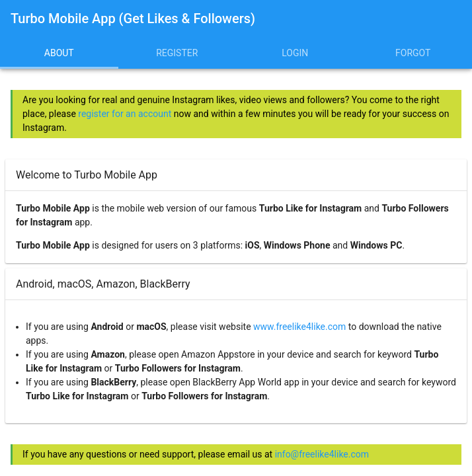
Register (177, 53)
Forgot (413, 53)
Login (295, 53)
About (59, 53)
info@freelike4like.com (322, 454)
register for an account (125, 114)
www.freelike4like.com (299, 327)
